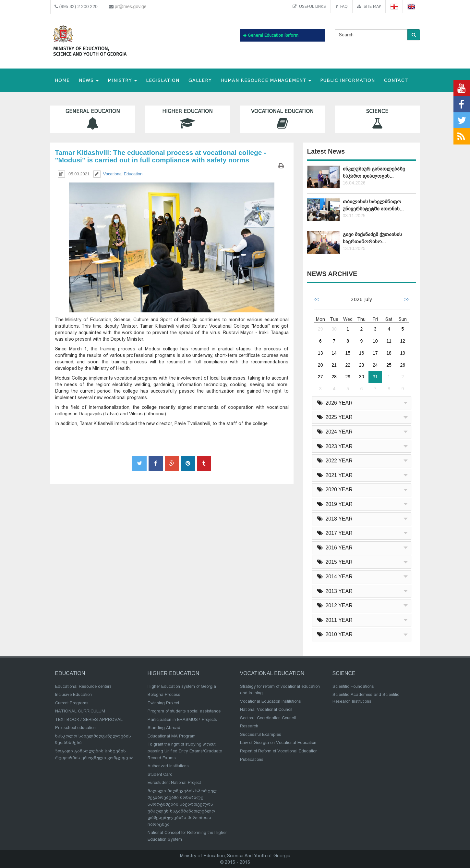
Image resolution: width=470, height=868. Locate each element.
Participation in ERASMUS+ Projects (182, 719)
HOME (62, 80)
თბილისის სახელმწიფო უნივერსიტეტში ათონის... (373, 205)
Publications (252, 759)
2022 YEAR (335, 461)
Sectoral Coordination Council (268, 718)
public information (348, 80)
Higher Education (188, 119)
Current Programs (72, 703)
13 (320, 353)
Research (249, 726)
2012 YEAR (335, 605)
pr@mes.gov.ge (131, 6)
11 (389, 341)
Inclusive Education (73, 694)
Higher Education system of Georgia (182, 686)
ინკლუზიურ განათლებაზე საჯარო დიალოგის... (374, 172)
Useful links (309, 6)
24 (375, 365)
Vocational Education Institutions (271, 701)
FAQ (342, 6)
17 (375, 353)
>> (407, 299)
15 (348, 353)
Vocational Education (283, 119)
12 (403, 341)
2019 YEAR (335, 504)
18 (389, 353)
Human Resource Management (266, 80)
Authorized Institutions (168, 766)
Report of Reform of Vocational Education (279, 751)
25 (389, 365)
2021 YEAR (335, 475)
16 (362, 353)
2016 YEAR (335, 548)
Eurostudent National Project (174, 782)
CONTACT (396, 80)
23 (362, 365)
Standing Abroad (164, 728)
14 (334, 353)
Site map (369, 6)
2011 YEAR (335, 620)
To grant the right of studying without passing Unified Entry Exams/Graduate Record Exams (185, 751)
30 (334, 329)
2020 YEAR (335, 490)
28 (334, 377)
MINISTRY (122, 80)
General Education (93, 119)
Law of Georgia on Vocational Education (278, 742)
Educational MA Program (172, 736)
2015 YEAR (335, 562)
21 (334, 365)
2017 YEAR (335, 533)
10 (375, 341)
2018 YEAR (335, 519)
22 (348, 365)
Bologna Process (164, 694)
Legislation (163, 80)
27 (320, 377)
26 (403, 365)
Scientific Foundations (353, 686)
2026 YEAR (335, 403)
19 (403, 353)
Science (377, 119)
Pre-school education (75, 728)
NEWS (89, 80)
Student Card (160, 774)
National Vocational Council (266, 709)
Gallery (200, 80)
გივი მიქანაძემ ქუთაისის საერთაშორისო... (372, 238)
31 (375, 377)
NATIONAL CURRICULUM (80, 711)
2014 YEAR (335, 577)
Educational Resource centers (83, 686)
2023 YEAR (335, 446)
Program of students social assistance (184, 711)
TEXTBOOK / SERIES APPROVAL (89, 719)
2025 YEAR (335, 417)
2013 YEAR (335, 591)
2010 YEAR (335, 634)
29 (320, 329)
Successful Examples (261, 734)
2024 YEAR (335, 432)
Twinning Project (163, 703)
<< (316, 299)
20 (320, 365)
